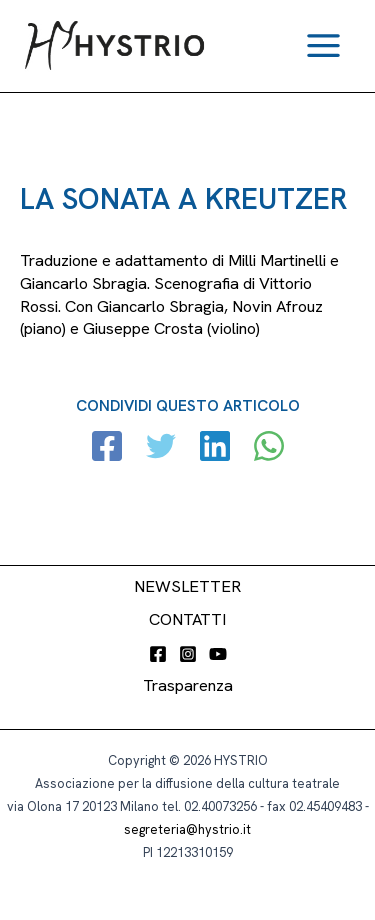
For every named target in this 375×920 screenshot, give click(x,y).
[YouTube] (218, 654)
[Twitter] (161, 448)
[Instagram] (188, 654)
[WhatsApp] (269, 448)
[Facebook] (107, 448)
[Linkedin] (215, 448)
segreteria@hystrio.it (187, 829)
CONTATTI (187, 619)
